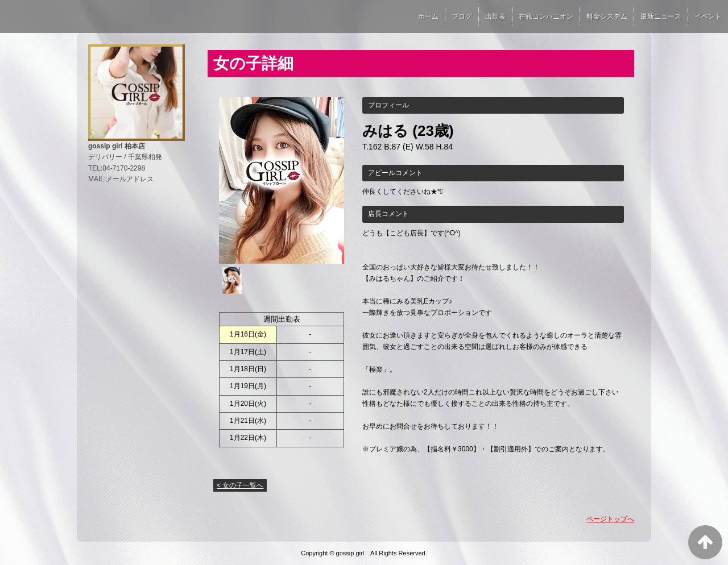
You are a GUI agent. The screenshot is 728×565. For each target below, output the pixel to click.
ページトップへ (610, 519)
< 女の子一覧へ (240, 485)
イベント (708, 16)
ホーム (428, 16)
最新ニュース (661, 16)
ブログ (462, 16)
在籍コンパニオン (546, 16)
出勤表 (495, 16)
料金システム (607, 16)
